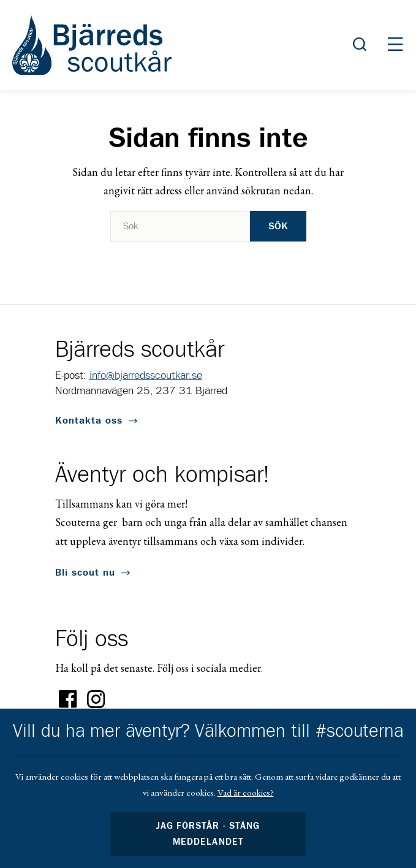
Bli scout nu (85, 573)
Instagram (96, 699)
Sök (278, 226)
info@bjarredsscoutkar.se (146, 376)
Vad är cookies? (246, 792)
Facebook (68, 699)
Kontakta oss (89, 421)
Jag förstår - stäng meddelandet (208, 834)
